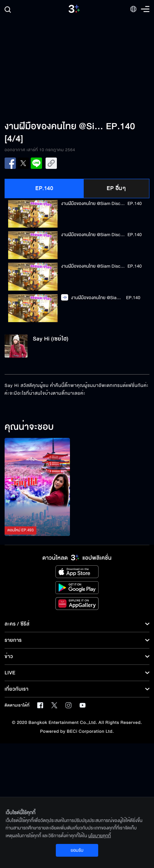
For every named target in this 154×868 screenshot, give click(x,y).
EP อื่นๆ (116, 188)
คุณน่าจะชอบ (29, 427)
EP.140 (44, 188)
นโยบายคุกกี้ (100, 836)
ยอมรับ (77, 850)
